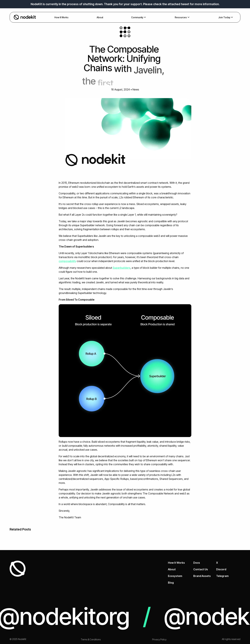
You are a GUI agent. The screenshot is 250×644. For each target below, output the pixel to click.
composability (67, 261)
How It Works (176, 563)
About (172, 569)
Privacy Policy (159, 639)
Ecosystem (175, 576)
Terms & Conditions (91, 639)
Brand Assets (202, 576)
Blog (171, 583)
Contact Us (201, 569)
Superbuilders (122, 268)
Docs (197, 563)
